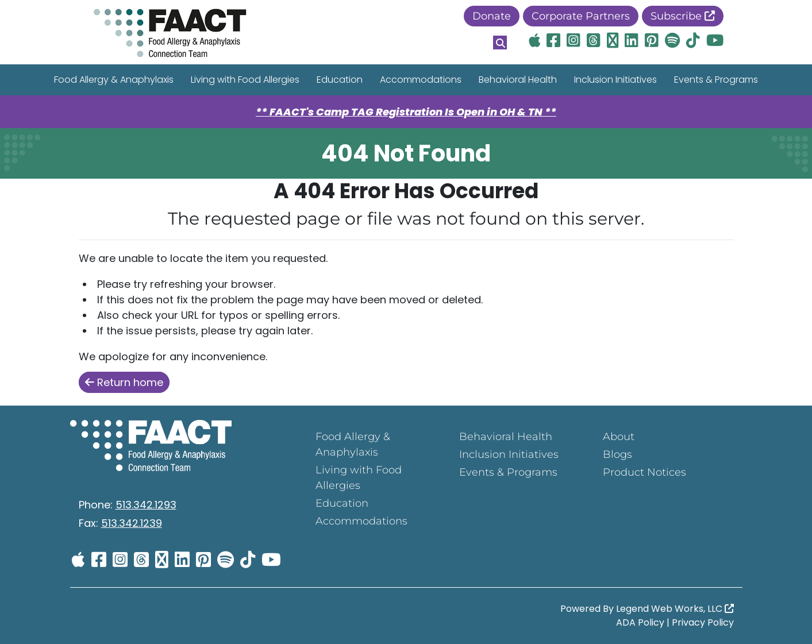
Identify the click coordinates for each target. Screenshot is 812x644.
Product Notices (644, 472)
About (619, 437)
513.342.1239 (132, 523)
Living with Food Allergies (245, 80)
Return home (124, 382)
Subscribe (683, 16)
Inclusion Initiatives (615, 80)
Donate (492, 16)
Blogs (617, 454)
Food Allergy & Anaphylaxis (114, 80)
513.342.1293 (146, 505)
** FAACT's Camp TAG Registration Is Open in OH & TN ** (406, 112)
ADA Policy (640, 622)
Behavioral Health (518, 80)
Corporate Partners (581, 16)
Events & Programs (716, 80)
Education (340, 80)
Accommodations (421, 80)
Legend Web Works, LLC (675, 609)
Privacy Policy (703, 622)
